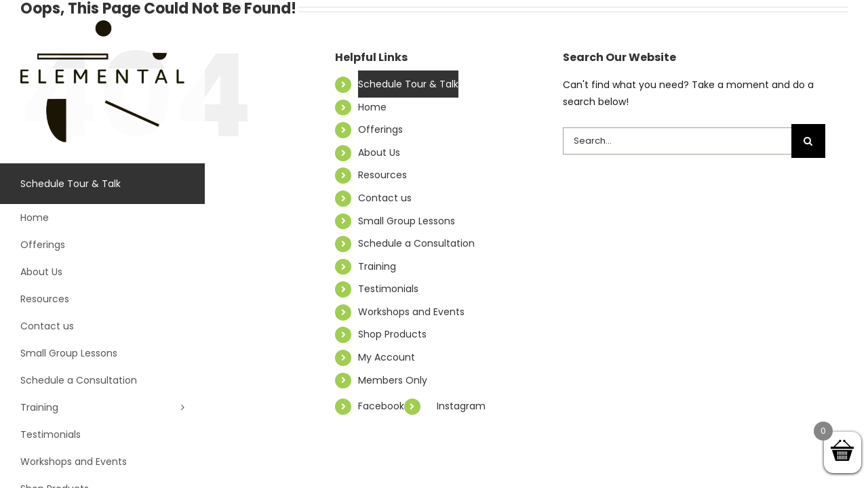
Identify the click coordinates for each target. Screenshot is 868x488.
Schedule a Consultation (416, 243)
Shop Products (392, 334)
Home (372, 107)
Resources (382, 175)
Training (377, 266)
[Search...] (677, 141)
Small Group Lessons (407, 221)
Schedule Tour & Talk (408, 84)
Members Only (393, 380)
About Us (379, 152)
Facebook (381, 406)
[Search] (808, 141)
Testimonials (388, 289)
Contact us (385, 198)
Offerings (380, 129)
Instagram (461, 406)
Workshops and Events (411, 312)
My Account (387, 357)
